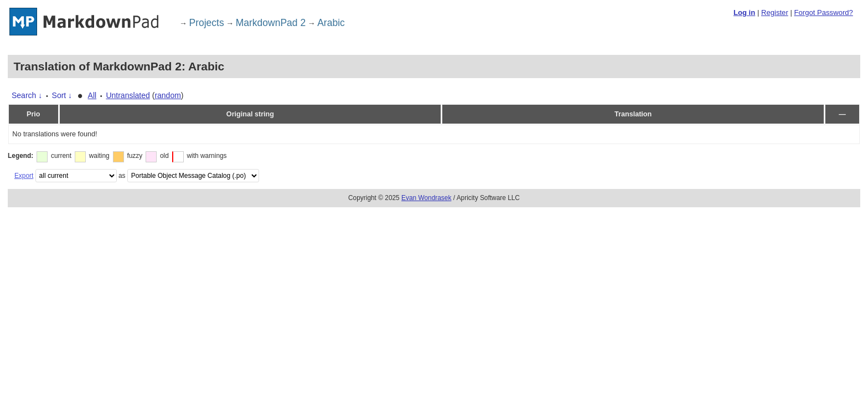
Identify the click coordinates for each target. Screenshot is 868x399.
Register (775, 12)
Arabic (331, 23)
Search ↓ (27, 95)
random (167, 95)
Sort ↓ (62, 95)
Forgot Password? (823, 12)
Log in (744, 12)
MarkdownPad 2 (271, 23)
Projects (207, 23)
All (92, 95)
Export (24, 176)
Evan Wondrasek (426, 198)
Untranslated (128, 95)
